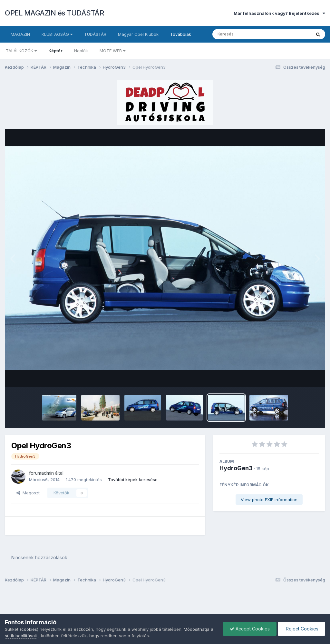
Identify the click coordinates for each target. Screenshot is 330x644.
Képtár (55, 51)
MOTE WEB (112, 51)
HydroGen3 (236, 468)
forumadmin (41, 473)
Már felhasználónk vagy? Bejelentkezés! (279, 13)
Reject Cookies (301, 629)
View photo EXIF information (269, 500)
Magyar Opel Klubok (138, 34)
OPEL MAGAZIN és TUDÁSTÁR (54, 13)
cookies (29, 629)
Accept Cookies (250, 629)
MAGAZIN (20, 34)
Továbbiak (181, 34)
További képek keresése (133, 480)
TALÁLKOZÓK (21, 51)
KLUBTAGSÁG (57, 34)
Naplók (81, 51)
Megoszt (28, 493)
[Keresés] (244, 34)
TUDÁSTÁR (95, 34)
